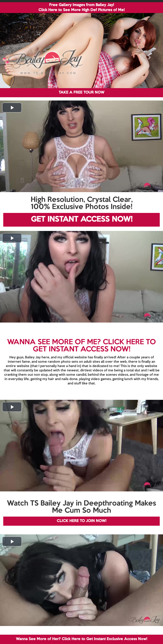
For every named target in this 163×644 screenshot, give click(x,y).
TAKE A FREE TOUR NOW (81, 93)
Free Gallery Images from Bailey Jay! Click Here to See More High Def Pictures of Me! (81, 8)
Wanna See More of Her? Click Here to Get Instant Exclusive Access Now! (81, 639)
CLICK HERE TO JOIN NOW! (81, 521)
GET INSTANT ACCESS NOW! (82, 220)
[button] (12, 108)
